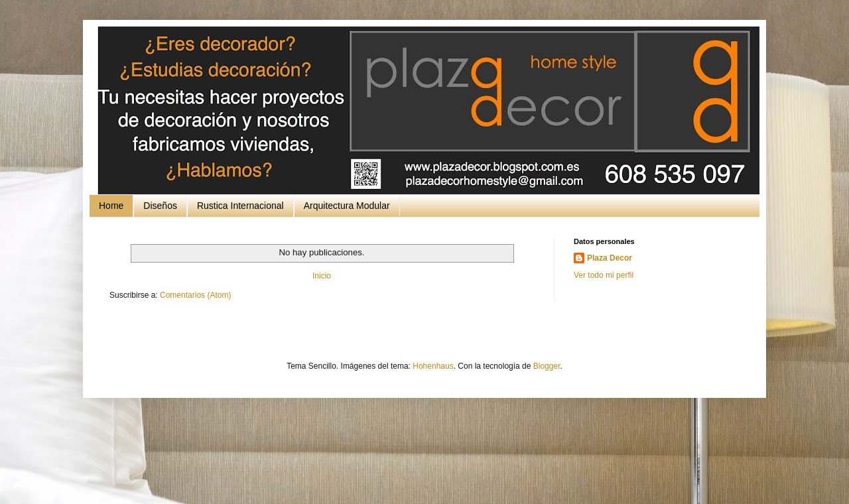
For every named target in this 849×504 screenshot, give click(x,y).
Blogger (547, 366)
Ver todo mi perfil (604, 275)
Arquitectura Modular (347, 206)
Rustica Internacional (240, 206)
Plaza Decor (610, 258)
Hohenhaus (433, 366)
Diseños (160, 206)
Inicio (322, 276)
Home (111, 206)
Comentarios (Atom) (195, 295)
